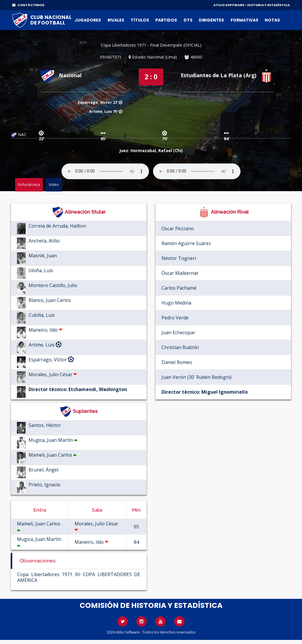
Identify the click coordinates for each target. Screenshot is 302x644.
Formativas (244, 20)
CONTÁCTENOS (28, 5)
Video (54, 184)
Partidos (166, 20)
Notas (272, 20)
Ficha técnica (29, 184)
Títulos (140, 20)
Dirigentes (211, 20)
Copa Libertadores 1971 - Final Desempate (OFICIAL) (151, 45)
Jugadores (88, 20)
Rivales (116, 20)
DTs (188, 20)
